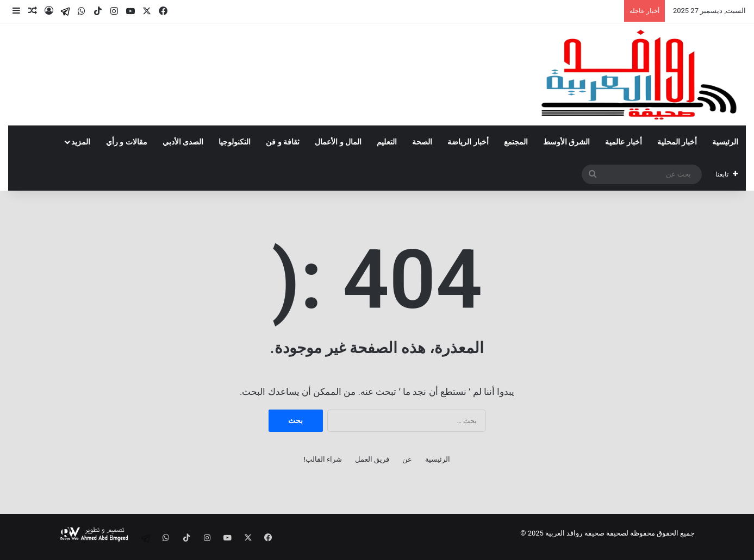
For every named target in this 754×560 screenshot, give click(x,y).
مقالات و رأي (127, 142)
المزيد (81, 142)
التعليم (387, 142)
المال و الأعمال (338, 142)
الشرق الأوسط (566, 142)
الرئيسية (725, 142)
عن (407, 459)
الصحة (422, 142)
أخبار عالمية (623, 142)
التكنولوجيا (235, 142)
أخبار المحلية (677, 142)
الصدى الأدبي (183, 142)
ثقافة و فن (283, 142)
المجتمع (516, 142)
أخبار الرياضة (468, 142)
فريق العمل (372, 459)
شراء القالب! (323, 459)
